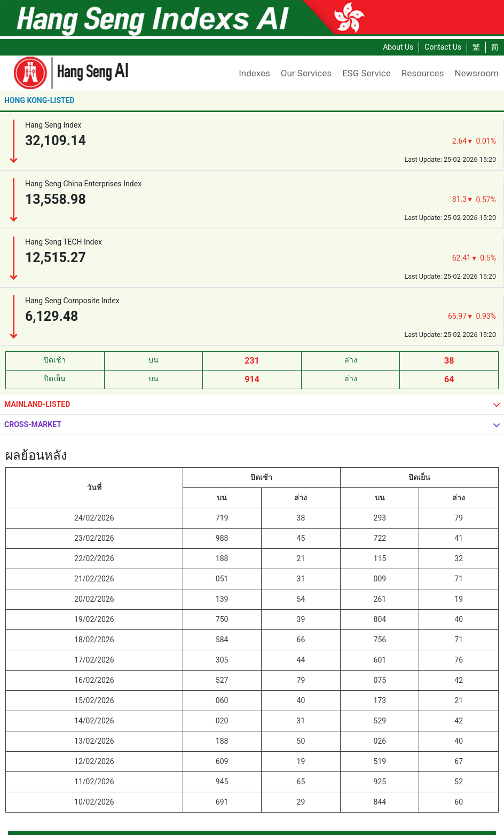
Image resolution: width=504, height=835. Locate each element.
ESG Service (367, 73)
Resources (423, 73)
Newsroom (477, 73)
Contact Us (443, 47)
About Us (398, 47)
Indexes (254, 73)
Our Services (306, 73)
